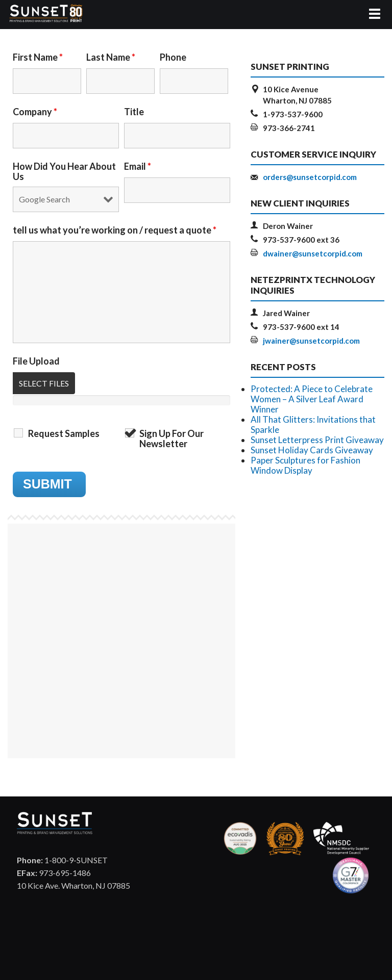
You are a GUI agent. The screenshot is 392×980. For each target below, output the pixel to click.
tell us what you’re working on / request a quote (115, 230)
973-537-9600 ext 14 (301, 327)
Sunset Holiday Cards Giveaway (312, 450)
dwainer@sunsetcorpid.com (313, 253)
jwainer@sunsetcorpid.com (311, 341)
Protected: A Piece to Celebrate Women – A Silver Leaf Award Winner (312, 399)
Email (138, 166)
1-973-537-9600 (293, 114)
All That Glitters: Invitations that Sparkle (313, 424)
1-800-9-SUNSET (62, 860)
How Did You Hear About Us (64, 171)
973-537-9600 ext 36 (301, 240)
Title (134, 112)
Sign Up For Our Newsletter (171, 439)
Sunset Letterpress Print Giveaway (317, 440)
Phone (173, 57)
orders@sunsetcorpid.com (310, 177)
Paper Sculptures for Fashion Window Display (305, 465)
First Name (38, 57)
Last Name (111, 57)
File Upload (36, 361)
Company (35, 112)
